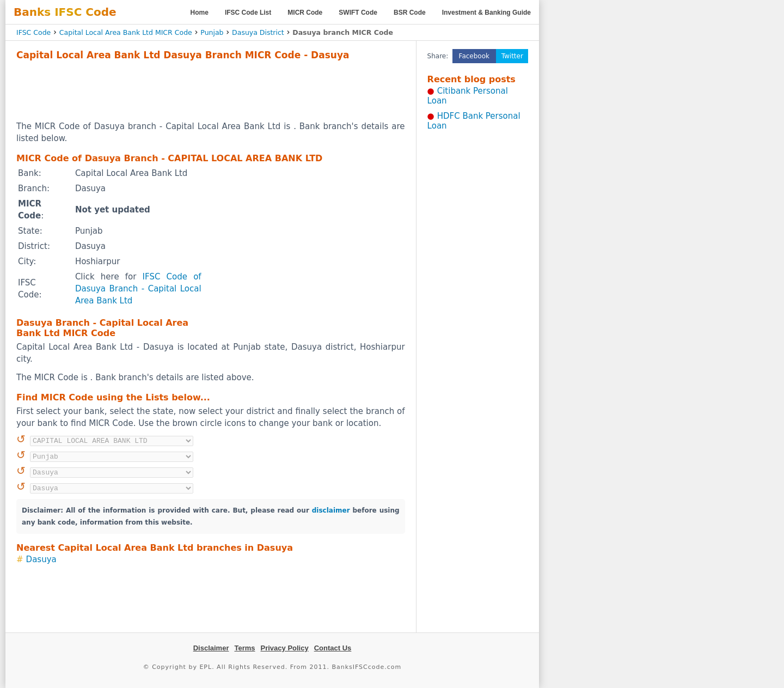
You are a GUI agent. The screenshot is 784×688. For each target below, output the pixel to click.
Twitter (512, 56)
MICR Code (305, 13)
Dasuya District (258, 32)
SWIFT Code (358, 13)
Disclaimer (211, 648)
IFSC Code (33, 32)
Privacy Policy (285, 648)
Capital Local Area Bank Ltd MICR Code (126, 32)
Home (200, 13)
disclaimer (331, 510)
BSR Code (410, 13)
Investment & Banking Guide (486, 13)
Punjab (212, 32)
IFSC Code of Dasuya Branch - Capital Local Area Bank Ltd (138, 289)
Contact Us (333, 648)
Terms (244, 648)
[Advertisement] (211, 90)
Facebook (474, 56)
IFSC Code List (248, 13)
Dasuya (41, 559)
